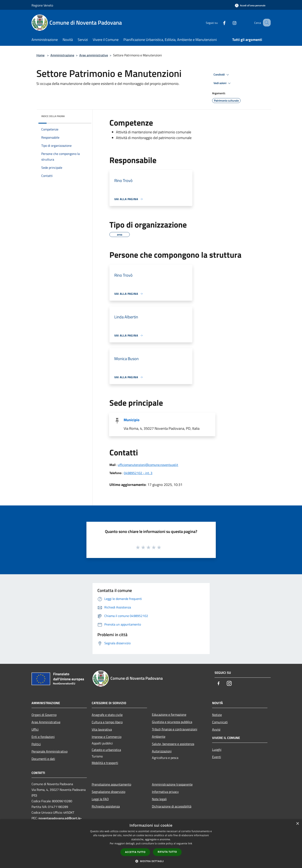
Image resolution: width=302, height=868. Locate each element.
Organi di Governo (44, 715)
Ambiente (159, 736)
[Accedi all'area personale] (250, 5)
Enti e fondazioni (43, 737)
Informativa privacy (165, 792)
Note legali (159, 799)
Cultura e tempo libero (107, 722)
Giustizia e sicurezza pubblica (172, 722)
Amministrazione (62, 55)
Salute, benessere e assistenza (173, 744)
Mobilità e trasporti (105, 763)
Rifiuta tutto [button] (167, 852)
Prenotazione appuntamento (111, 784)
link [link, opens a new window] (190, 843)
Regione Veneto (42, 5)
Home (40, 55)
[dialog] (151, 844)
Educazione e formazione (169, 715)
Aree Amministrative (46, 722)
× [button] (297, 824)
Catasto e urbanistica (106, 750)
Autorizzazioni (162, 751)
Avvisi (216, 729)
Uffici (35, 729)
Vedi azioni (223, 83)
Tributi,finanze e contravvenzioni (175, 729)
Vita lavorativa (102, 729)
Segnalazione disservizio (108, 792)
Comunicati (220, 722)
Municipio (132, 420)
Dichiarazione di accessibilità (172, 806)
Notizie (217, 715)
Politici (36, 744)
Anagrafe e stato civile (107, 715)
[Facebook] (219, 22)
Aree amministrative (94, 55)
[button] (151, 861)
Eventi (217, 757)
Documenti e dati (43, 759)
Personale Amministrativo (50, 751)
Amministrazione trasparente (172, 784)
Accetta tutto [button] (135, 852)
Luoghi (217, 750)
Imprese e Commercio (107, 737)
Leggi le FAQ (100, 799)
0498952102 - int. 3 (138, 473)
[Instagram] (230, 22)
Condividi (222, 75)
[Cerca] (266, 23)
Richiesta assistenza (106, 806)
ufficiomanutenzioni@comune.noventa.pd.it (148, 465)
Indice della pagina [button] (53, 116)
